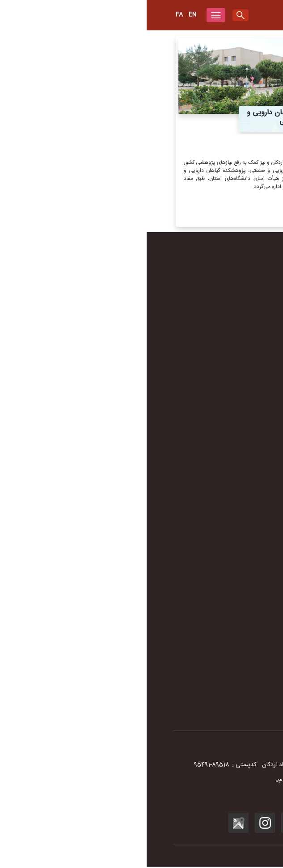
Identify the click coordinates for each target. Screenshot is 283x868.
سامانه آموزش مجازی (232, 613)
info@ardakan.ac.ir (183, 799)
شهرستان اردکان (238, 349)
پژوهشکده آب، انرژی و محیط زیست (214, 533)
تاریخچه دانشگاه (238, 271)
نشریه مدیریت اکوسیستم (227, 680)
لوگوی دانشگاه (241, 293)
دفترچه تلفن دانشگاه (233, 338)
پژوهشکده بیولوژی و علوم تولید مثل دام (209, 544)
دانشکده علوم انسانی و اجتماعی (220, 477)
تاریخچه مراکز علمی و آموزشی (221, 282)
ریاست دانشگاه (239, 407)
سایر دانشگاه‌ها (240, 602)
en (46, 15)
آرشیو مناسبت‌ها (238, 371)
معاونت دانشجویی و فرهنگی (224, 441)
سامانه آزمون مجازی (233, 625)
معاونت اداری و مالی (233, 430)
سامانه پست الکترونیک (230, 636)
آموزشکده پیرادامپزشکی (229, 510)
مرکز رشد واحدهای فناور (229, 522)
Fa (33, 15)
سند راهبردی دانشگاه (232, 326)
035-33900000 (220, 783)
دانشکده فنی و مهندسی (229, 488)
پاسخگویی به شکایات (232, 692)
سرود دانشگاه (241, 304)
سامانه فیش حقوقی (234, 658)
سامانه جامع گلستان (233, 647)
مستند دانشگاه (240, 315)
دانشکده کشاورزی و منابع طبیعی (219, 499)
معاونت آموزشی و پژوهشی (225, 418)
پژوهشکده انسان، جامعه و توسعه (218, 566)
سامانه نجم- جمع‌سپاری (230, 703)
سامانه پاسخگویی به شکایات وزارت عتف (210, 714)
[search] (94, 15)
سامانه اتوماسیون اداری (229, 669)
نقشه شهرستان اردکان (231, 360)
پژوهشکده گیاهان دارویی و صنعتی (216, 555)
